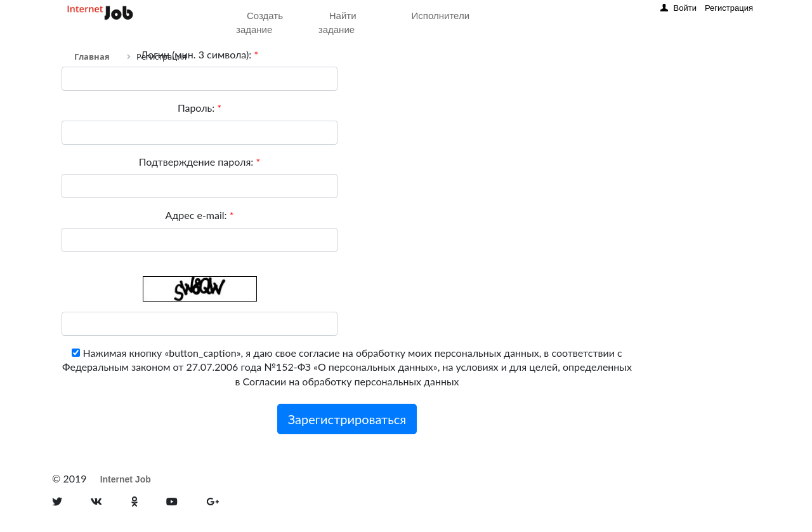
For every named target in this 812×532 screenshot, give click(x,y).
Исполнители (441, 16)
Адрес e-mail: (199, 215)
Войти (685, 8)
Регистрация (729, 8)
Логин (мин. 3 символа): (200, 54)
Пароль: (200, 108)
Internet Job (126, 479)
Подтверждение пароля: (200, 162)
